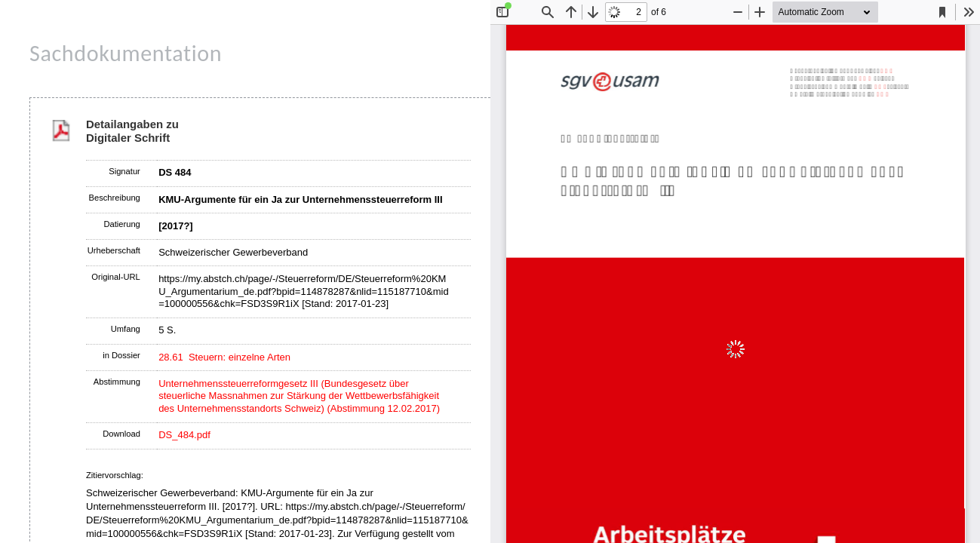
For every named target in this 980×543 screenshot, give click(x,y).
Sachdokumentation (126, 53)
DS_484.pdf (184, 435)
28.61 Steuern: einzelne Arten (224, 357)
